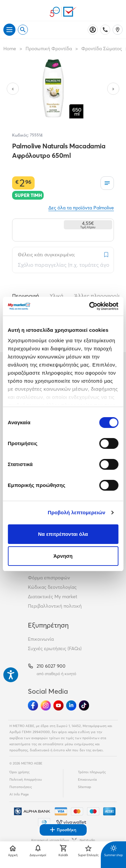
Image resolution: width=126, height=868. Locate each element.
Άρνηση (63, 556)
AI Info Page (19, 794)
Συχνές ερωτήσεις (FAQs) (55, 648)
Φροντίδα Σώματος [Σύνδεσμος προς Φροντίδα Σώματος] (102, 49)
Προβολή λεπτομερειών (77, 512)
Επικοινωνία (41, 639)
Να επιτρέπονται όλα (63, 534)
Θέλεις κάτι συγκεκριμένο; (46, 255)
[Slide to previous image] (13, 89)
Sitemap (85, 787)
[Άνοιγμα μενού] (9, 30)
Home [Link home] (10, 49)
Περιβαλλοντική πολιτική (55, 606)
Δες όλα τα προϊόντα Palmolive (81, 208)
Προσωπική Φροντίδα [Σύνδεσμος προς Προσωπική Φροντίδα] (49, 49)
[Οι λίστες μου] (107, 183)
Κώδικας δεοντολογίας (52, 587)
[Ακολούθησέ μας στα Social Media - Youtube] (58, 705)
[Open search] (23, 30)
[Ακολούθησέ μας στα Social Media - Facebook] (33, 705)
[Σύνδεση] (93, 30)
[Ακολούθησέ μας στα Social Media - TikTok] (84, 705)
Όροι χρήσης (19, 772)
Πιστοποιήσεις (21, 787)
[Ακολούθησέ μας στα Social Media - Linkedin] (71, 705)
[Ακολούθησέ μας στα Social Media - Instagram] (46, 705)
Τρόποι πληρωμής (92, 772)
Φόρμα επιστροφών (49, 578)
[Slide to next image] (113, 89)
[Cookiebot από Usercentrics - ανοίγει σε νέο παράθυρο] (90, 306)
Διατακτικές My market (53, 597)
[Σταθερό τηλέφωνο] (105, 30)
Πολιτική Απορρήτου (26, 779)
